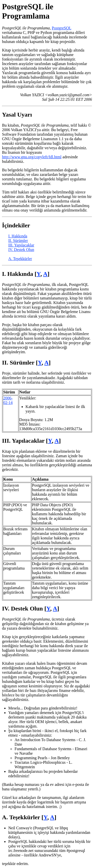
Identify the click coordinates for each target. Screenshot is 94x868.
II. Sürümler (18, 241)
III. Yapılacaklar (21, 245)
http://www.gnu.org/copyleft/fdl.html (32, 157)
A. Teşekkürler (20, 259)
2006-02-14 (8, 400)
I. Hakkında (18, 236)
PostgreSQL (62, 28)
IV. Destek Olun (21, 250)
